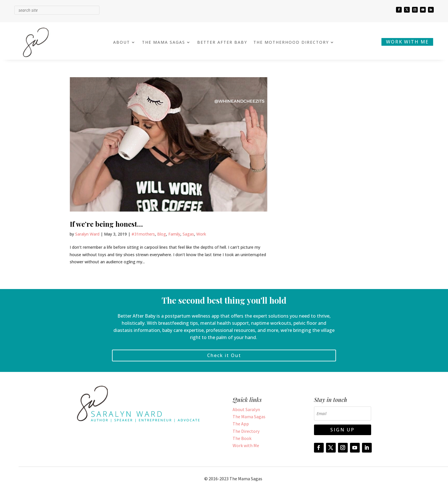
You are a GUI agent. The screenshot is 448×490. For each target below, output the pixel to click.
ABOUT (122, 43)
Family (174, 234)
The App (241, 424)
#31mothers (143, 234)
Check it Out (224, 355)
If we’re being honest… (106, 224)
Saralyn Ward (87, 234)
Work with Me (246, 445)
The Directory (246, 431)
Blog (162, 234)
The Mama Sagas (249, 417)
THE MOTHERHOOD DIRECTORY (291, 43)
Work (201, 234)
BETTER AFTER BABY (222, 43)
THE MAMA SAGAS (164, 43)
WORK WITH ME (407, 42)
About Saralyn (246, 409)
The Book (242, 438)
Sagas (188, 234)
